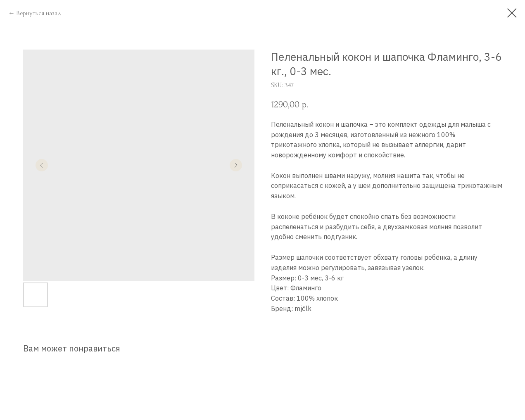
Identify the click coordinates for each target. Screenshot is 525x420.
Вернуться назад (39, 13)
